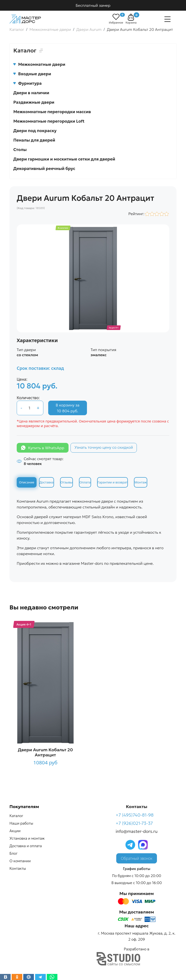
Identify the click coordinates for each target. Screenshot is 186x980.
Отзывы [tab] (66, 482)
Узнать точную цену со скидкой (104, 447)
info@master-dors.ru (137, 831)
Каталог (16, 816)
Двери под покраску (35, 131)
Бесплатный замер (93, 5)
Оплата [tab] (85, 482)
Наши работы (21, 823)
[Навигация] (167, 19)
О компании (20, 861)
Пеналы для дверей (34, 140)
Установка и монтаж (27, 838)
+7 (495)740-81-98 (135, 815)
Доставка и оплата (26, 846)
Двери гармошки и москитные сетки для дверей (64, 159)
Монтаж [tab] (140, 482)
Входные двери (32, 74)
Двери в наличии (31, 93)
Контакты (18, 868)
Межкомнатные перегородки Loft (49, 121)
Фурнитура (27, 83)
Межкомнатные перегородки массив (52, 112)
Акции (15, 831)
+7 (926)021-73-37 (134, 823)
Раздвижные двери (34, 102)
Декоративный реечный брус (44, 169)
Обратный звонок (137, 858)
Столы (20, 150)
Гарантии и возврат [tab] (112, 482)
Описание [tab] (27, 482)
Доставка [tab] (46, 482)
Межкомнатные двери (39, 64)
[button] (131, 17)
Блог (13, 853)
